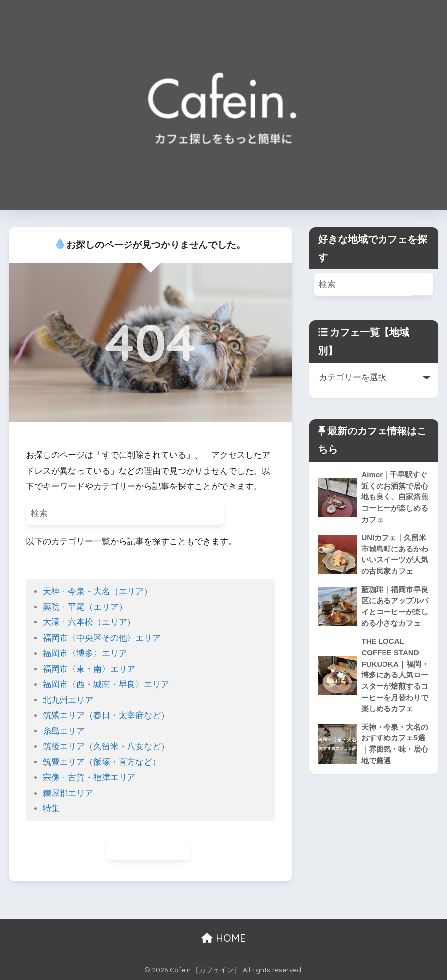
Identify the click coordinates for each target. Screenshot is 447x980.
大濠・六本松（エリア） (89, 622)
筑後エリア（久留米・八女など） (106, 747)
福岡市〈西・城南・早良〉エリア (106, 685)
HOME (223, 938)
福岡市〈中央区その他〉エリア (102, 638)
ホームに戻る (148, 849)
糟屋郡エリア (68, 793)
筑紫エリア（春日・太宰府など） (106, 715)
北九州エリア (68, 700)
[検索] (213, 514)
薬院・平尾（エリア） (85, 607)
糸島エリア (64, 731)
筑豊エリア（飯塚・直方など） (102, 762)
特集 (51, 809)
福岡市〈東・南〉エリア (89, 669)
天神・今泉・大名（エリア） (97, 591)
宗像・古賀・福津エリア (89, 777)
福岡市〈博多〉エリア (85, 653)
